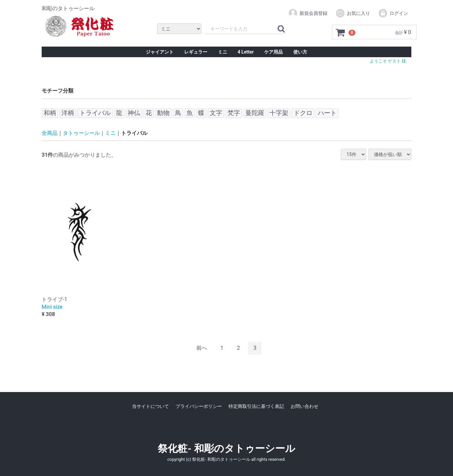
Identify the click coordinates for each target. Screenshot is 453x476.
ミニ (223, 52)
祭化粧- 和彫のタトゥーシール (226, 448)
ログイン (393, 13)
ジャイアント (160, 52)
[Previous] (202, 348)
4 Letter (246, 52)
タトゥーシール (81, 133)
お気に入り (353, 13)
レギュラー (196, 52)
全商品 (50, 133)
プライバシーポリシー (199, 406)
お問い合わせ (305, 406)
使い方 (300, 52)
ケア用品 (273, 52)
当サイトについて (150, 406)
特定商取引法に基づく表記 (256, 406)
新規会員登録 (308, 13)
